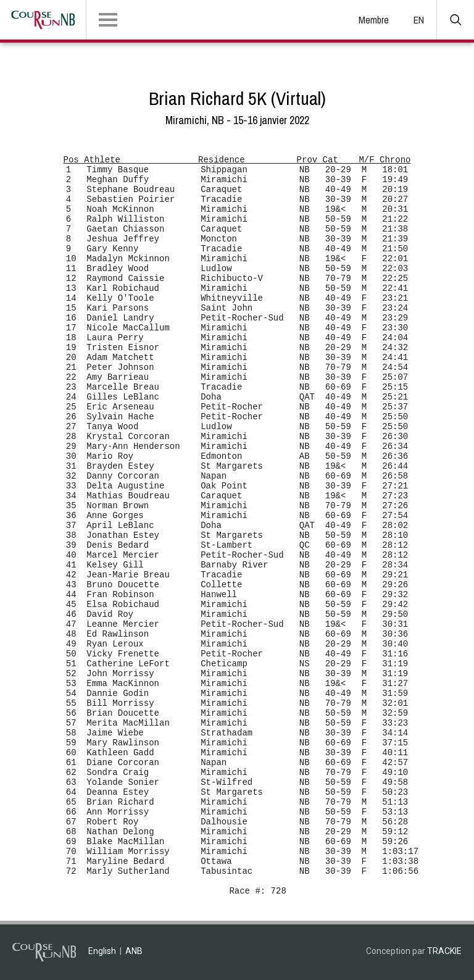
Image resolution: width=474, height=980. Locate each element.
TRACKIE (444, 951)
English (102, 951)
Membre (374, 20)
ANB (134, 951)
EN (419, 20)
